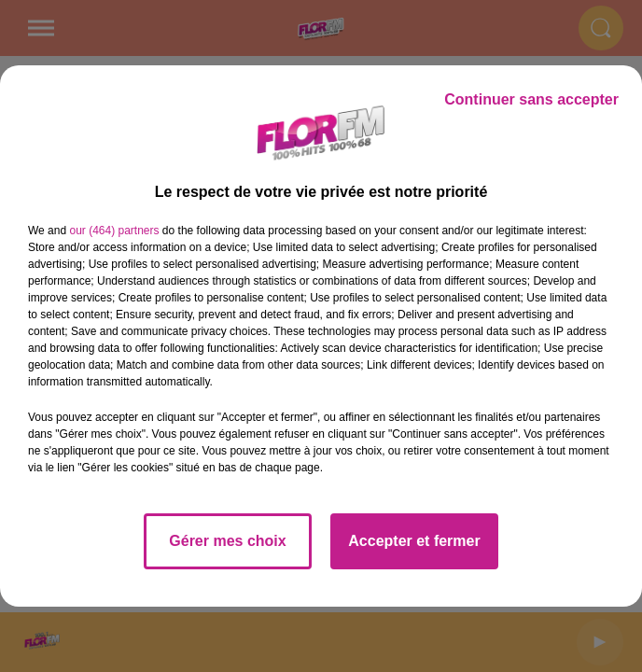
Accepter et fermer (414, 541)
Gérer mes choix (227, 541)
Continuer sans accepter (531, 99)
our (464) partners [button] (114, 231)
